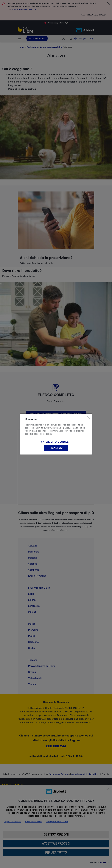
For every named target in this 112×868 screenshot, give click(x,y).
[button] (56, 448)
